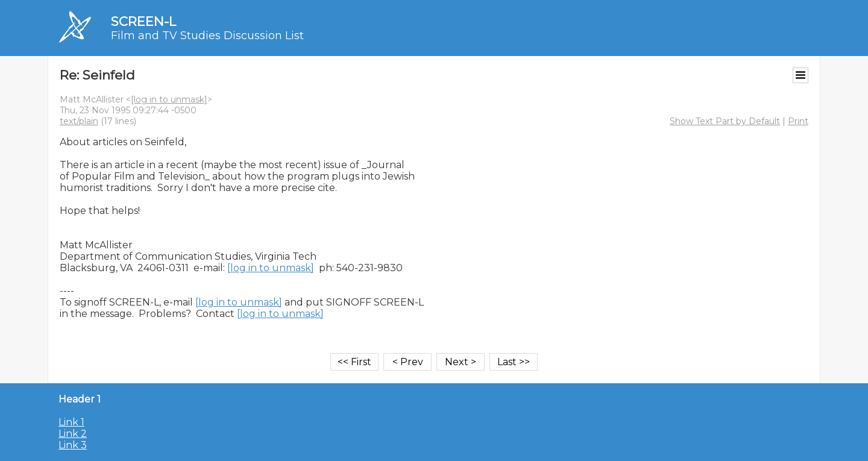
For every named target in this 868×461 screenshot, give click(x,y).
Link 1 (71, 422)
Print (798, 121)
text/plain (79, 121)
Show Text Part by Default (725, 121)
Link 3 (73, 445)
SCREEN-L (143, 21)
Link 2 (73, 434)
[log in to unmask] (169, 99)
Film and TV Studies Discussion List (207, 36)
